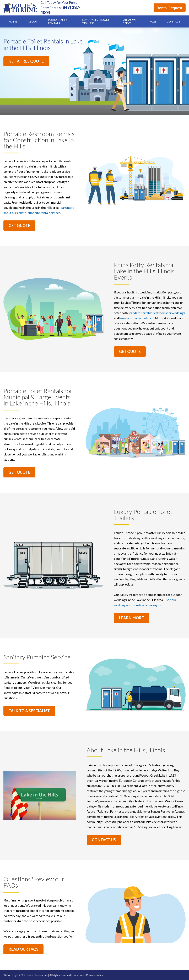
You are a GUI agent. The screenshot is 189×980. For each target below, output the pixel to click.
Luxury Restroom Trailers (96, 21)
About (33, 21)
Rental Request (170, 8)
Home (13, 21)
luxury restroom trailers (135, 318)
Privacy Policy (95, 975)
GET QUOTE (19, 225)
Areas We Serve (130, 21)
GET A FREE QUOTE (26, 61)
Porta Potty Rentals (58, 21)
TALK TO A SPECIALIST (29, 711)
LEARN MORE (131, 618)
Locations (79, 975)
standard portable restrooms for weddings (157, 313)
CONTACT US (104, 840)
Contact (174, 21)
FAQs (153, 21)
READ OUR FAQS (23, 949)
